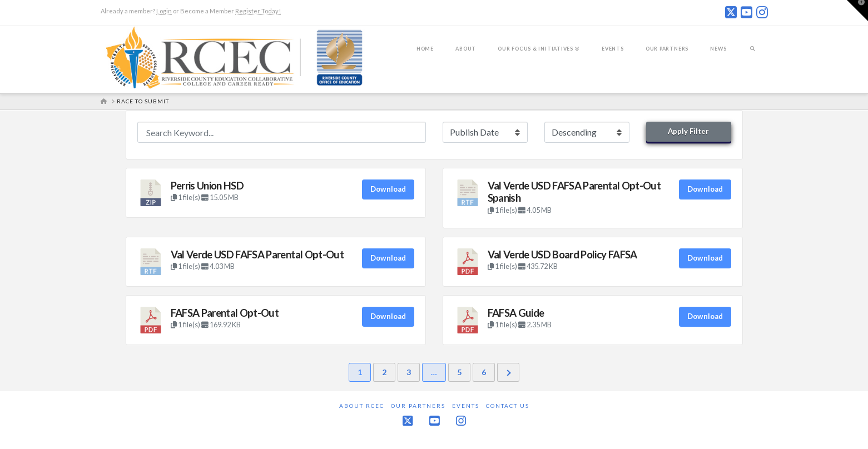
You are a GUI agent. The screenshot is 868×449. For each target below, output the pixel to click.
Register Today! (258, 11)
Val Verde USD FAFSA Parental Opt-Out (257, 255)
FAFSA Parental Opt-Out (225, 313)
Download (388, 189)
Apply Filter (688, 131)
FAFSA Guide (516, 313)
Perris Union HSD (207, 186)
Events (466, 406)
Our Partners (418, 406)
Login (164, 11)
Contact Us (508, 406)
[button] (857, 11)
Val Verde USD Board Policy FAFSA (562, 255)
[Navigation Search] (753, 56)
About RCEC (362, 406)
